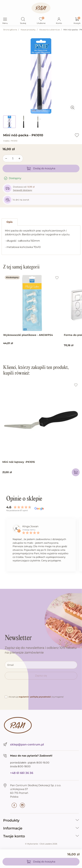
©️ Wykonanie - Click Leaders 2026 (41, 844)
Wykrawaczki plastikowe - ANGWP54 (28, 335)
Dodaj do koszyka (41, 168)
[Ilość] (13, 159)
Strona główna (10, 30)
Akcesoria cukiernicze (50, 30)
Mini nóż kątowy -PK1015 (19, 462)
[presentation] (29, 689)
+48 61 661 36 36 (22, 773)
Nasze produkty (28, 30)
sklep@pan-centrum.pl (27, 745)
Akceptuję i (36, 697)
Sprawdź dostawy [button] (23, 190)
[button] (23, 19)
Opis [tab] (10, 222)
